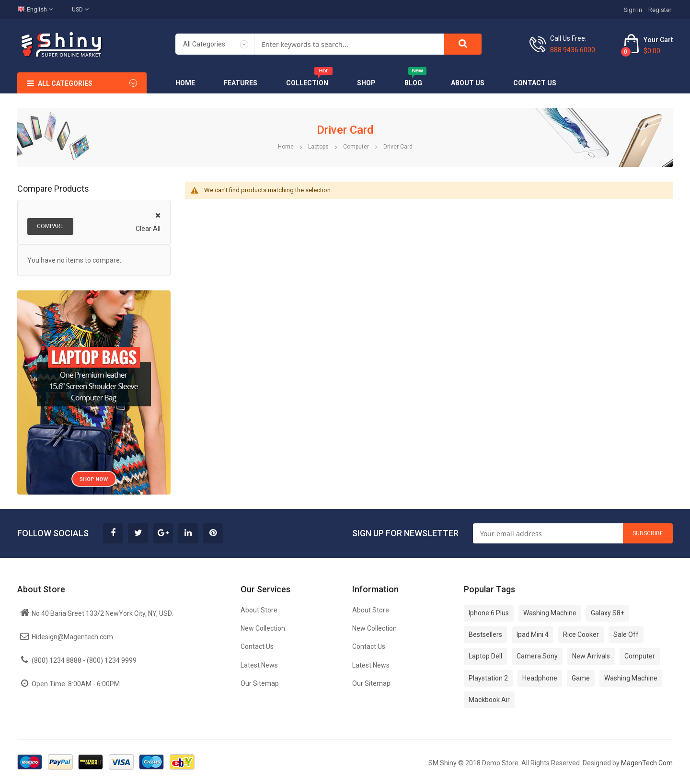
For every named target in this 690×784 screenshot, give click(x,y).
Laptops (319, 147)
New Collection (263, 628)
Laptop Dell (485, 656)
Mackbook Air (489, 700)
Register (660, 10)
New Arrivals (591, 656)
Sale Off (626, 634)
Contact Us (257, 646)
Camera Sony (537, 656)
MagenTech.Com (647, 763)
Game (581, 678)
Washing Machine (550, 613)
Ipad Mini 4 (533, 634)
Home (287, 147)
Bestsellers (485, 634)
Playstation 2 (488, 678)
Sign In (633, 10)
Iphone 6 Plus (489, 613)
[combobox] (349, 44)
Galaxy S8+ (608, 613)
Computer (357, 147)
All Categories (65, 83)
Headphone (540, 678)
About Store (259, 610)
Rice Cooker (581, 634)
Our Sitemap (260, 683)
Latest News (259, 665)
